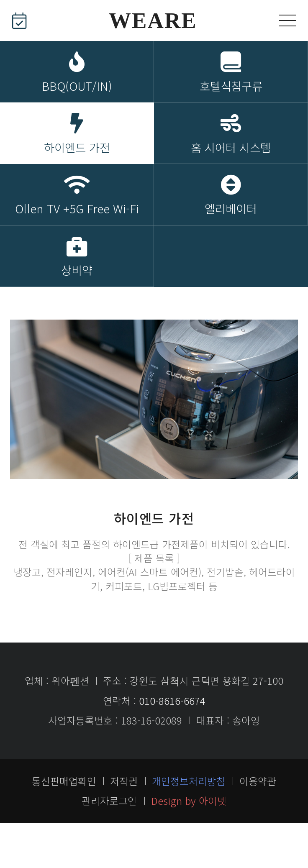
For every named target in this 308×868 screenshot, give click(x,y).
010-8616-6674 (172, 745)
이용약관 (258, 826)
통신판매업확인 (64, 826)
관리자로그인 (109, 845)
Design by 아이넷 (189, 845)
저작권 (124, 826)
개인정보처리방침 (189, 826)
